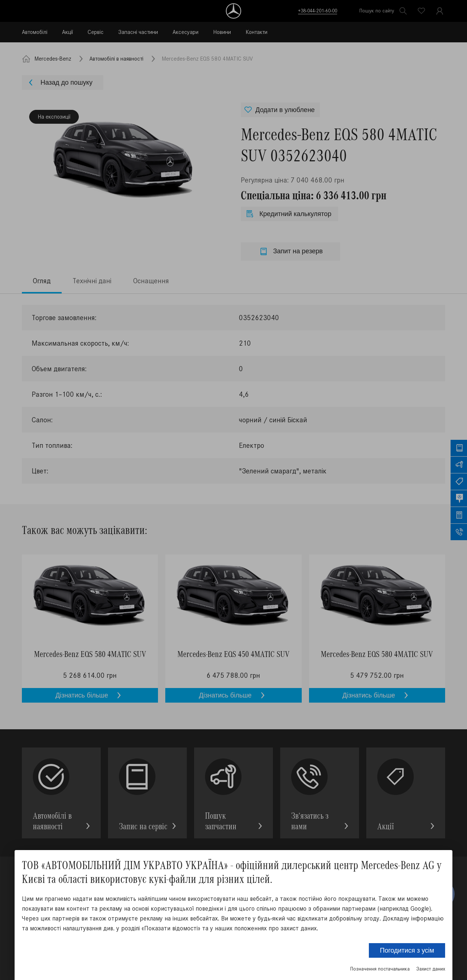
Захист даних (431, 969)
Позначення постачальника (380, 969)
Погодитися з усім (407, 950)
